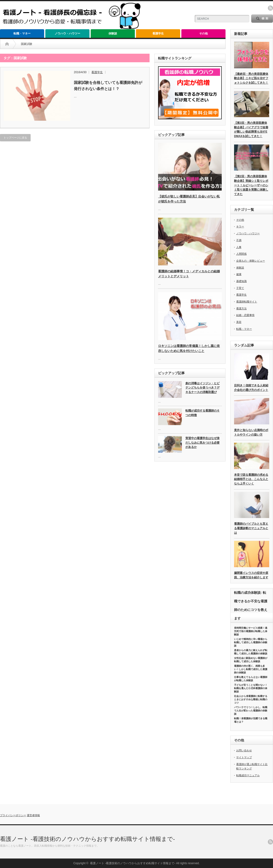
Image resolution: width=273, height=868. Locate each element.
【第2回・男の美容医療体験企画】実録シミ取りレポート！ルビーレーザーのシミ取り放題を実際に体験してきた (251, 185)
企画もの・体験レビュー (251, 261)
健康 (239, 274)
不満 (239, 240)
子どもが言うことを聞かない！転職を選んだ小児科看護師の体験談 (251, 688)
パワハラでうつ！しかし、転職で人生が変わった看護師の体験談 (251, 711)
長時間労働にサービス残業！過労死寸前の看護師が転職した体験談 (251, 631)
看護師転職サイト (247, 302)
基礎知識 (241, 281)
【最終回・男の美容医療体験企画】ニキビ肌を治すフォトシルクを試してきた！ (251, 78)
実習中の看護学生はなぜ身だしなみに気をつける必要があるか (202, 443)
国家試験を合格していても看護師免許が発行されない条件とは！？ (108, 86)
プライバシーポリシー (13, 815)
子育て (240, 288)
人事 (239, 247)
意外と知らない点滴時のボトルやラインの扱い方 (251, 432)
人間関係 (241, 254)
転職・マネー (22, 34)
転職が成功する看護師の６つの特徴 (202, 413)
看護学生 (158, 34)
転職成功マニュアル (248, 775)
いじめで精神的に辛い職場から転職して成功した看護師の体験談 (251, 642)
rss (270, 8)
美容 (239, 322)
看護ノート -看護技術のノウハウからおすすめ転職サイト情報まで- (87, 839)
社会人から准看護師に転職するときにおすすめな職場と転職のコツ (251, 699)
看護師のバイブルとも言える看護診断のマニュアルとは (251, 528)
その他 (203, 34)
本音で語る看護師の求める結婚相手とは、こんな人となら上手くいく (251, 479)
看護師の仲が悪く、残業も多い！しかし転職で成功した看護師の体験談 (251, 669)
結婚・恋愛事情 (245, 315)
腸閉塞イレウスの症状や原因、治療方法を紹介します (251, 575)
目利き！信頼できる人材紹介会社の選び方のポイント (251, 388)
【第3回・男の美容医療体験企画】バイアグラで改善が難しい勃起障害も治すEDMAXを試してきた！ (251, 129)
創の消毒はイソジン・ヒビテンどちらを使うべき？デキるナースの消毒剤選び (202, 388)
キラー (240, 226)
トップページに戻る (15, 138)
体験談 (113, 34)
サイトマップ (244, 757)
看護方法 (241, 308)
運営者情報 (33, 815)
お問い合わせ (244, 750)
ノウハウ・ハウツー (67, 34)
